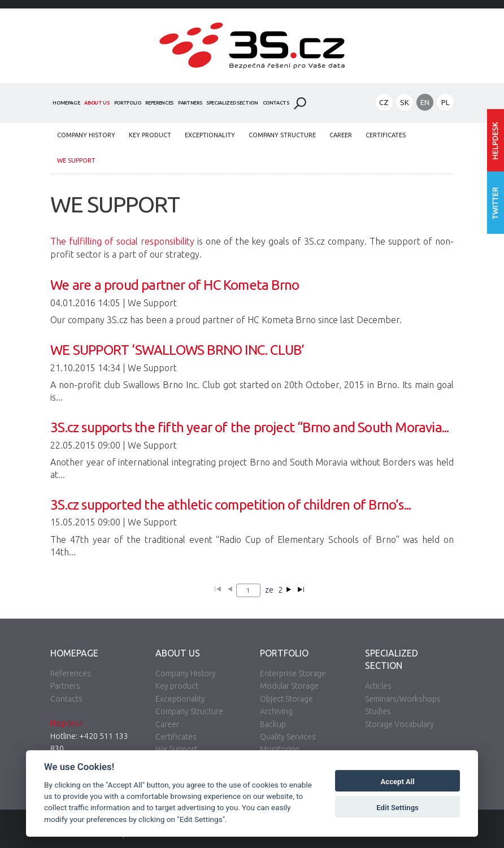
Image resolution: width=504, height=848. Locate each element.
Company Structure (282, 135)
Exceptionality (210, 135)
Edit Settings (397, 808)
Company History (86, 135)
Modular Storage (289, 686)
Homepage (66, 103)
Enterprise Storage (293, 673)
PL (445, 102)
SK (405, 102)
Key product (150, 135)
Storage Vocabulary (399, 724)
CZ (384, 102)
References (159, 103)
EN (425, 102)
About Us (97, 103)
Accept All (398, 782)
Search (300, 103)
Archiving (276, 711)
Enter (496, 140)
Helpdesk (67, 723)
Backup (273, 724)
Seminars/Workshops (403, 699)
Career (341, 135)
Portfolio (128, 103)
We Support (76, 160)
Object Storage (286, 699)
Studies (378, 711)
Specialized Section (232, 103)
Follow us (496, 203)
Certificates (386, 135)
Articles (378, 686)
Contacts (276, 103)
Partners (190, 103)
